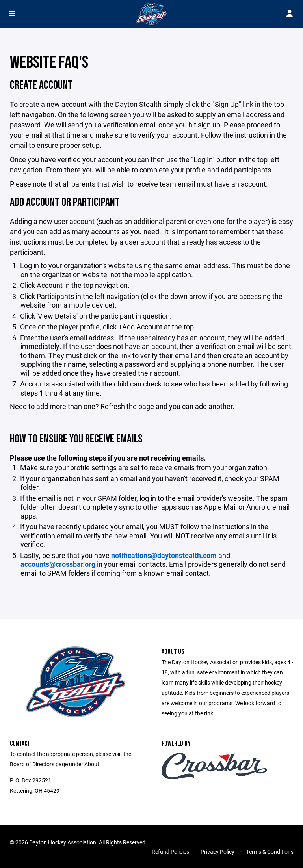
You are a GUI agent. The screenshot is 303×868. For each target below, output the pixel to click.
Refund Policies (170, 852)
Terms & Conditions (270, 852)
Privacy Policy (217, 852)
